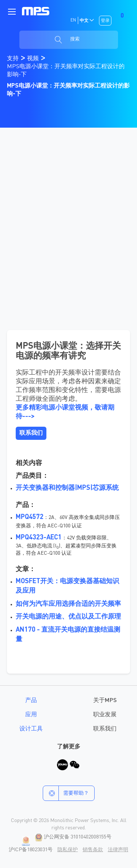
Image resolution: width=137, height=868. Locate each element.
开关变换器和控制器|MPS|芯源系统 (67, 488)
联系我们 (105, 729)
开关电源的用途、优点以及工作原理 (68, 617)
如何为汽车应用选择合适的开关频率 (68, 604)
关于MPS (105, 701)
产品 (31, 701)
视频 (34, 59)
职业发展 (105, 715)
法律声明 (118, 850)
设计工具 (31, 729)
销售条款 (93, 850)
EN (73, 20)
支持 (14, 59)
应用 (31, 715)
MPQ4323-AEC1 (39, 538)
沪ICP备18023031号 (31, 850)
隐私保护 (68, 850)
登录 (105, 21)
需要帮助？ (66, 793)
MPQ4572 (30, 517)
